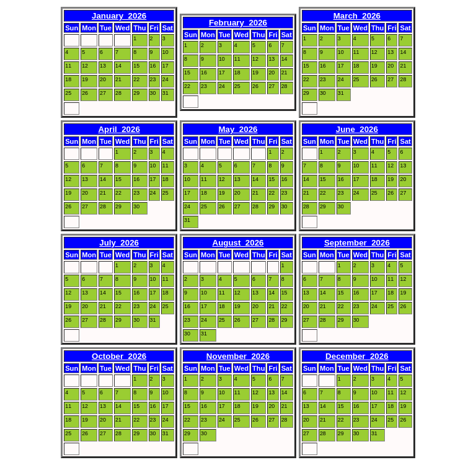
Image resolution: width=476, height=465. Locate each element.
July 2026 (119, 243)
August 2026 (238, 243)
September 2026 (357, 243)
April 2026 (119, 129)
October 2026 (119, 356)
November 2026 (238, 356)
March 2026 (357, 16)
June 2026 (357, 129)
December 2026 (357, 356)
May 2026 (238, 129)
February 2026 (238, 23)
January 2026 (119, 16)
